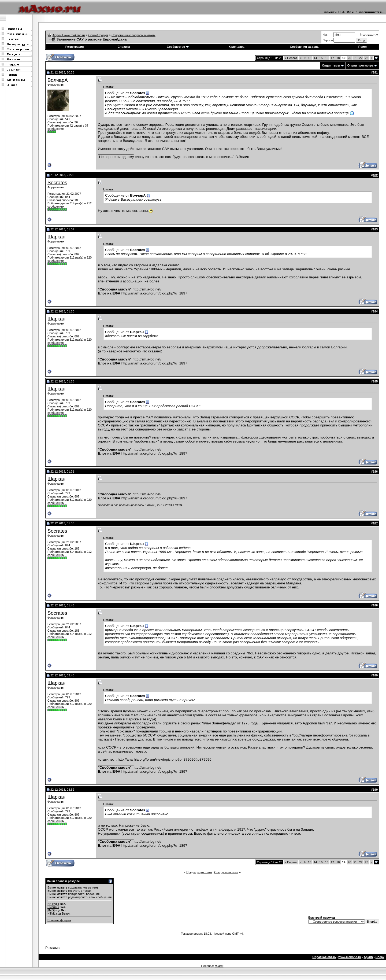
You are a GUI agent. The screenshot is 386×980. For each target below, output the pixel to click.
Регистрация (75, 47)
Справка (124, 47)
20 (350, 58)
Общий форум (98, 35)
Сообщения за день (304, 47)
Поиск (363, 47)
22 (361, 58)
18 (338, 58)
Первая (291, 58)
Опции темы (331, 65)
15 (321, 58)
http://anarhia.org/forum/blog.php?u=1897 (154, 293)
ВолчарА (58, 80)
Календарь (237, 47)
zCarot (219, 966)
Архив (368, 957)
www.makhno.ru (350, 957)
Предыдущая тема (199, 872)
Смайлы (53, 907)
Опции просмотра (360, 65)
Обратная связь (324, 957)
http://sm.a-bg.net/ (147, 289)
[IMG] (51, 910)
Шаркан (56, 237)
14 (315, 58)
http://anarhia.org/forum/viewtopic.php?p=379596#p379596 (164, 759)
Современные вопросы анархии (133, 35)
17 (332, 58)
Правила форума (59, 920)
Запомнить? (368, 35)
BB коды (53, 904)
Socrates (57, 183)
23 (366, 58)
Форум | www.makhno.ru (69, 35)
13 (310, 58)
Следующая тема (226, 872)
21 (355, 58)
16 (327, 58)
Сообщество (178, 47)
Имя (325, 35)
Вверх (380, 957)
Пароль (328, 40)
